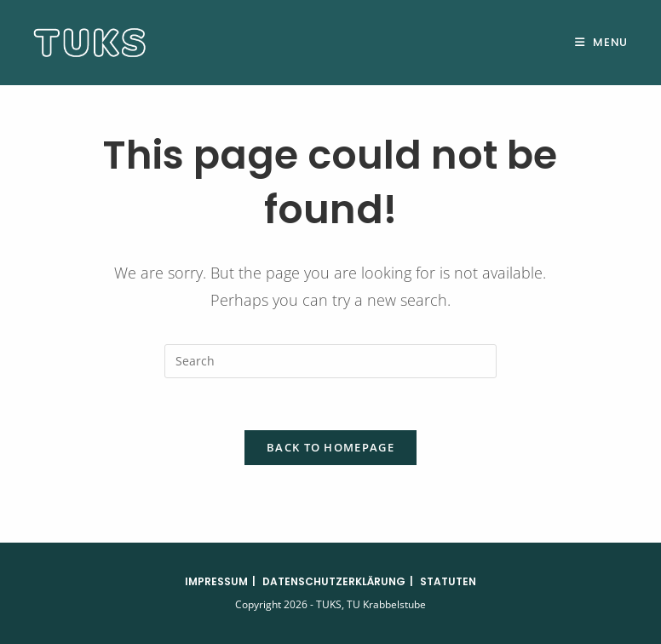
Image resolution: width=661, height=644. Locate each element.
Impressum (216, 581)
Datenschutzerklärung (334, 581)
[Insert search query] (330, 361)
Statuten (448, 581)
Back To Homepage (330, 447)
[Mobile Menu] (601, 42)
